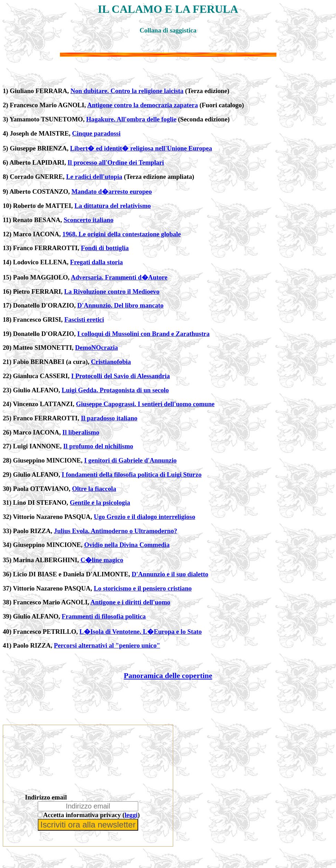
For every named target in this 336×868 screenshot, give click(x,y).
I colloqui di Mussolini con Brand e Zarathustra (143, 334)
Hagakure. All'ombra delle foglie (131, 119)
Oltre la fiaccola (94, 489)
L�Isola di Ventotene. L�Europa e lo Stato (140, 632)
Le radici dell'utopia (94, 177)
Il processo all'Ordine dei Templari (116, 162)
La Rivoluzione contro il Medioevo (112, 291)
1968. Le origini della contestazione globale (122, 234)
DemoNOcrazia (97, 348)
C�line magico (102, 560)
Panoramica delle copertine (168, 675)
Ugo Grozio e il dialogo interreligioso (145, 517)
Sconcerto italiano (89, 220)
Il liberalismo (81, 432)
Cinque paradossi (96, 133)
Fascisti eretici (84, 319)
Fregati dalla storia (96, 262)
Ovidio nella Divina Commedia (127, 545)
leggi (131, 815)
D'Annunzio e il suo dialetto (170, 574)
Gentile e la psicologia (100, 502)
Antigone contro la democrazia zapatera (143, 105)
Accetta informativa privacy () (92, 815)
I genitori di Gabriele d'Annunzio (130, 460)
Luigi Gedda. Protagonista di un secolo (115, 390)
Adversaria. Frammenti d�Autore (119, 277)
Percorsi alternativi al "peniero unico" (107, 645)
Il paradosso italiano (109, 418)
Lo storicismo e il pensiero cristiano (143, 588)
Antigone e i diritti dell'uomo (130, 602)
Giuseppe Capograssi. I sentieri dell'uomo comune (145, 404)
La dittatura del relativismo (113, 206)
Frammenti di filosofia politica (104, 616)
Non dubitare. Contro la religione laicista (127, 91)
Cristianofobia (111, 362)
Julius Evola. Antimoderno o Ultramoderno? (116, 531)
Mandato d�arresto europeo (112, 191)
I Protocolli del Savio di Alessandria (120, 376)
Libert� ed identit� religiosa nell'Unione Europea (141, 148)
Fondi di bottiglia (105, 248)
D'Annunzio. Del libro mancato (120, 305)
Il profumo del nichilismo (98, 446)
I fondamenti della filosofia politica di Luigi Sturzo (132, 474)
